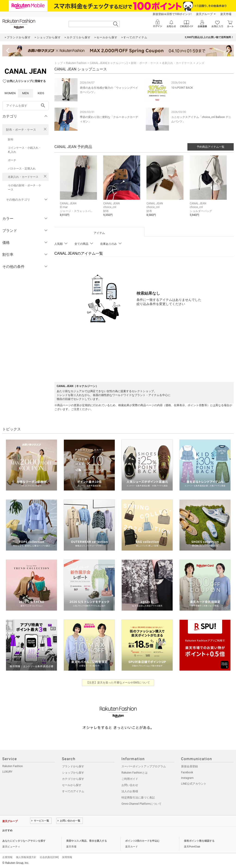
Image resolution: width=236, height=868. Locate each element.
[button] (79, 190)
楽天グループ (204, 14)
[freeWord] (25, 106)
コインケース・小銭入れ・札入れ (25, 150)
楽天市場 (226, 14)
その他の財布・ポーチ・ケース (25, 188)
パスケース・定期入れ (22, 169)
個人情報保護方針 (26, 857)
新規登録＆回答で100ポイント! (172, 14)
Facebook (187, 772)
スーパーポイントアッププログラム (144, 766)
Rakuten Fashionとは (135, 773)
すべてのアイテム (73, 791)
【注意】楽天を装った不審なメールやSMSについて (118, 683)
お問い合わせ (130, 785)
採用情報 (67, 857)
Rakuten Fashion (76, 63)
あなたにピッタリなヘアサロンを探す (24, 841)
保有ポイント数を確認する (199, 841)
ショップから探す (73, 773)
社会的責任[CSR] (49, 857)
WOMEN (10, 93)
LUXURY (7, 772)
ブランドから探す (73, 766)
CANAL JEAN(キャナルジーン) (109, 63)
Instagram (187, 778)
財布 (11, 139)
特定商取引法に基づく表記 (138, 798)
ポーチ (12, 160)
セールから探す (72, 785)
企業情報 (7, 857)
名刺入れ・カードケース (23, 177)
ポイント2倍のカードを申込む (142, 841)
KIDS (41, 93)
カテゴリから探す (73, 779)
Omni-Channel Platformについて (141, 804)
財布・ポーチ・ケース (21, 130)
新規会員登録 (189, 766)
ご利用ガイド (130, 779)
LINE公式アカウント (194, 784)
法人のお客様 (130, 791)
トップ (59, 63)
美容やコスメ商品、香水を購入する (87, 841)
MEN (25, 93)
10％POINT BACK (182, 88)
